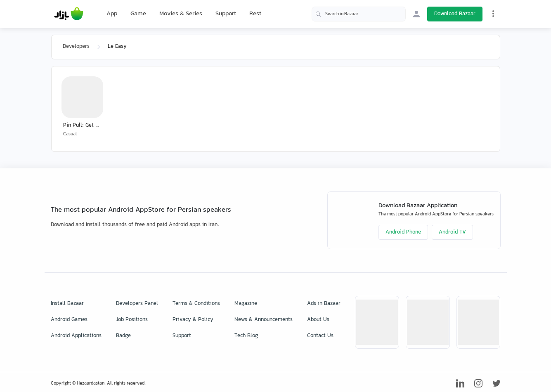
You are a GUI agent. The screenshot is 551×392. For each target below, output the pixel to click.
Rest (255, 14)
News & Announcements (264, 320)
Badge (123, 336)
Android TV (452, 232)
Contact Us (320, 336)
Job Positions (132, 320)
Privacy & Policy (193, 320)
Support (226, 14)
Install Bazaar (67, 304)
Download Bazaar (455, 14)
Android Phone (403, 232)
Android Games (69, 320)
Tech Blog (246, 336)
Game (138, 14)
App (112, 14)
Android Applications (76, 336)
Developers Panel (137, 304)
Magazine (246, 304)
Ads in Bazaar (324, 304)
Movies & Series (181, 14)
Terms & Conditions (196, 304)
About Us (318, 320)
